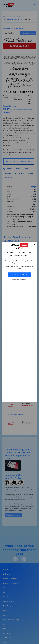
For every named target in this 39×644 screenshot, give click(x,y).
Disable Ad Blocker (19, 275)
